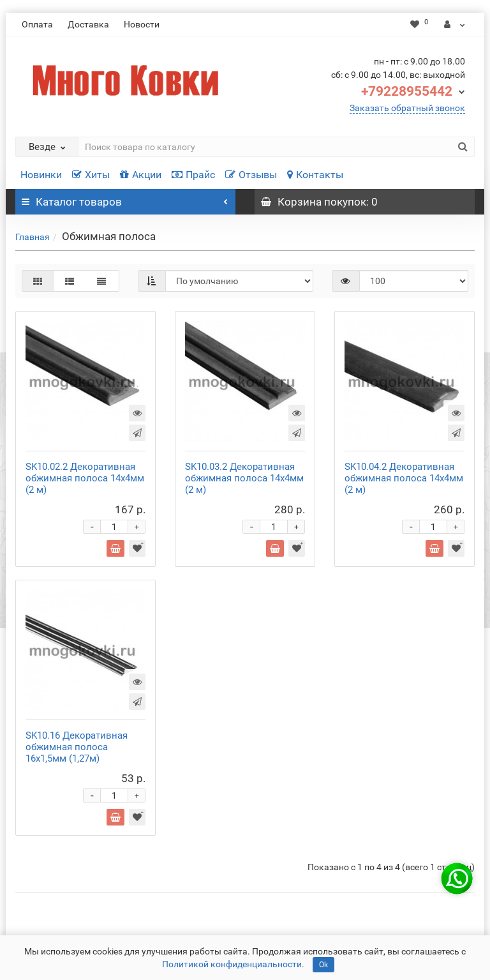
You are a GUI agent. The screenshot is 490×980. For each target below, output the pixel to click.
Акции (141, 175)
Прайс (193, 175)
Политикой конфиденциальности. (233, 964)
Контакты (315, 175)
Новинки (41, 175)
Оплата (37, 24)
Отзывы (251, 175)
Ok (323, 965)
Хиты (91, 175)
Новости (142, 24)
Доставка (88, 24)
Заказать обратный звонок (407, 108)
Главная (33, 237)
